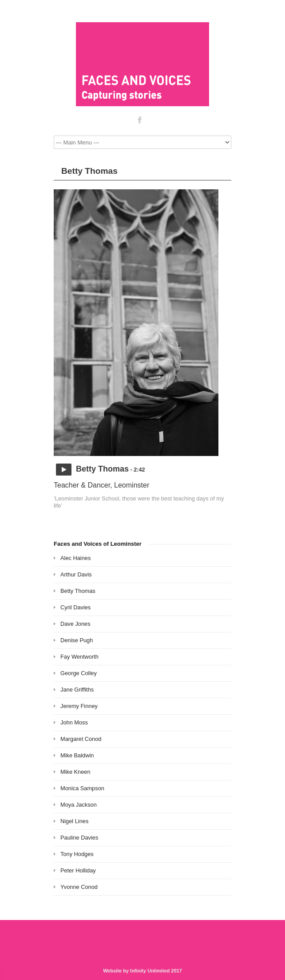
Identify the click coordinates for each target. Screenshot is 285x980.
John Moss (74, 722)
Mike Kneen (75, 772)
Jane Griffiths (77, 690)
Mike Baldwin (77, 755)
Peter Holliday (78, 870)
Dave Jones (75, 624)
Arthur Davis (76, 574)
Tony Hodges (77, 854)
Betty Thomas (78, 591)
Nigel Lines (74, 821)
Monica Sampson (82, 788)
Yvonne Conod (79, 887)
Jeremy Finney (79, 706)
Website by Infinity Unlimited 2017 (142, 971)
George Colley (79, 673)
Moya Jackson (79, 805)
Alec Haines (75, 558)
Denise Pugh (77, 640)
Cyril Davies (75, 607)
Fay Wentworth (79, 657)
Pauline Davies (79, 838)
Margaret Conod (81, 739)
